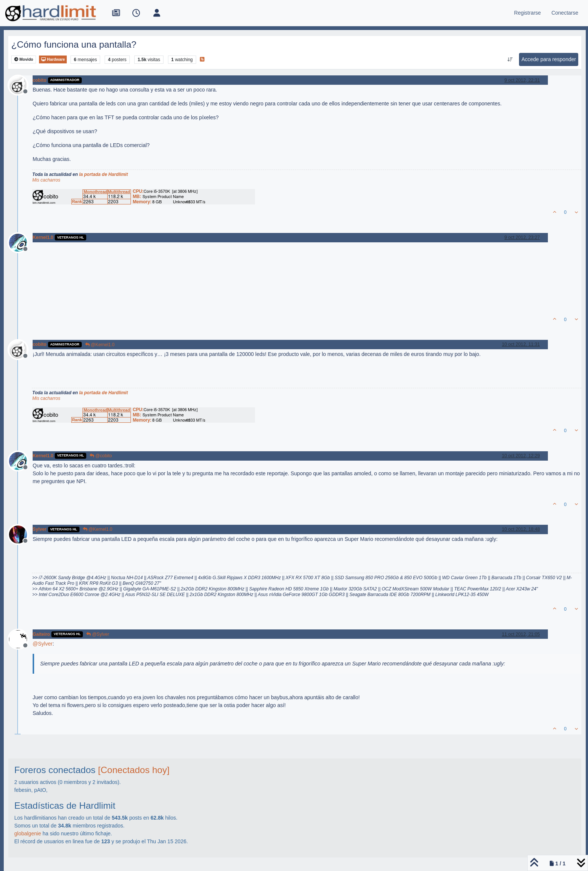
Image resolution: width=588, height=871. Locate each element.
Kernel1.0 (43, 237)
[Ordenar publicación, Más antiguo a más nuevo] (510, 60)
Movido (24, 59)
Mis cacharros (46, 180)
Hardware (53, 59)
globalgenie (28, 833)
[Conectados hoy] (134, 770)
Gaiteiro (41, 634)
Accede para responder (549, 59)
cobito (40, 80)
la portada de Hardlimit (103, 174)
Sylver (40, 529)
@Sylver (98, 634)
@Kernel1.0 (100, 345)
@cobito (101, 456)
